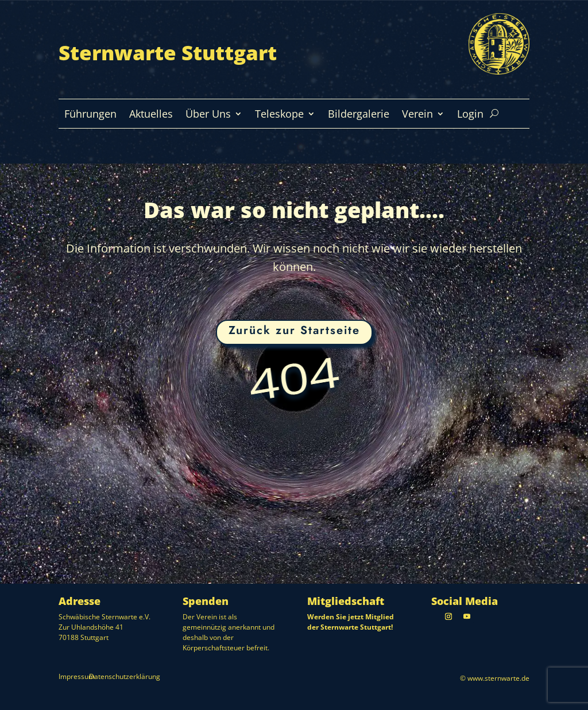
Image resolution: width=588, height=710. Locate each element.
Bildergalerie (359, 115)
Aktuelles (151, 115)
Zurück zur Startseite (294, 330)
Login (470, 115)
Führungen (90, 115)
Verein (417, 115)
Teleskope (279, 115)
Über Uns (208, 115)
